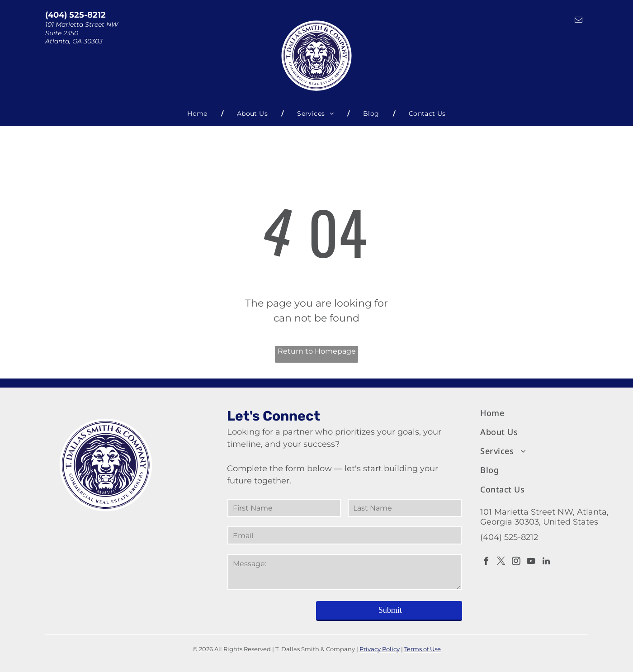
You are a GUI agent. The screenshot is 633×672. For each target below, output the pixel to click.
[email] (579, 21)
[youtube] (531, 562)
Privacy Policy (380, 649)
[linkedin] (546, 562)
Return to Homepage (317, 351)
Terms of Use (423, 649)
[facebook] (487, 562)
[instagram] (516, 562)
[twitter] (501, 562)
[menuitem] (198, 114)
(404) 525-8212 (76, 15)
